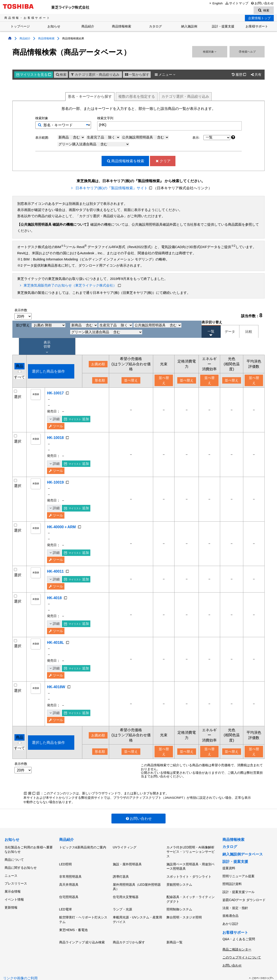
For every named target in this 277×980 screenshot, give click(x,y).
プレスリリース (16, 877)
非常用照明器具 (70, 873)
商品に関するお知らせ (21, 864)
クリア (163, 161)
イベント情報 (14, 889)
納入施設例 (189, 27)
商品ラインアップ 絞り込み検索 (82, 929)
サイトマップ (237, 3)
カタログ (155, 27)
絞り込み (185, 97)
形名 (90, 97)
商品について (14, 858)
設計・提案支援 (223, 27)
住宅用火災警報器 (126, 890)
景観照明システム (179, 880)
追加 (76, 420)
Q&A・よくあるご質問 (239, 926)
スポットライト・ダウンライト (189, 873)
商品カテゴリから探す (129, 929)
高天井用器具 (69, 880)
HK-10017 (55, 394)
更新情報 (11, 896)
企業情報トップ (259, 19)
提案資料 (229, 868)
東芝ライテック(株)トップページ (27, 966)
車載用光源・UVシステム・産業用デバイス (137, 910)
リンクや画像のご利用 (20, 959)
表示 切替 (47, 348)
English (216, 3)
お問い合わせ (262, 3)
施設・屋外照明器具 (127, 862)
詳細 (54, 420)
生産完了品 (103, 138)
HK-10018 (55, 438)
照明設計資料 (232, 880)
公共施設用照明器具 (145, 138)
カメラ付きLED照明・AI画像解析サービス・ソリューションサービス (191, 851)
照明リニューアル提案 (238, 874)
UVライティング (125, 847)
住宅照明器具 (69, 890)
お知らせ (54, 27)
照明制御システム (179, 901)
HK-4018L (55, 643)
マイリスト (34, 75)
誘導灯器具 (121, 873)
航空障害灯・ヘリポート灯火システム (83, 910)
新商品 (72, 138)
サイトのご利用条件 (97, 966)
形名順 (100, 381)
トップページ (20, 27)
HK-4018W (56, 688)
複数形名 (137, 97)
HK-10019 (55, 483)
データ (230, 332)
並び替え (41, 326)
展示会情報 (13, 883)
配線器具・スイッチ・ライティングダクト (191, 893)
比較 (249, 332)
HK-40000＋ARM (61, 527)
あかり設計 (230, 912)
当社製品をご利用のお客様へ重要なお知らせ (29, 849)
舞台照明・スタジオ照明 (184, 907)
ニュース (11, 870)
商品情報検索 (122, 27)
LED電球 (65, 901)
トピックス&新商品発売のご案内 (83, 847)
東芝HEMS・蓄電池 (73, 918)
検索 (61, 75)
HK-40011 (55, 572)
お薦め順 (98, 365)
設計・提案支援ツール (238, 887)
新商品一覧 (175, 929)
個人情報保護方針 (66, 966)
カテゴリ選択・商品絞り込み (95, 75)
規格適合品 (230, 906)
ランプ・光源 (122, 901)
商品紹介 (88, 27)
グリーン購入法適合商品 (94, 145)
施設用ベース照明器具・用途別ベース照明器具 (191, 865)
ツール (56, 427)
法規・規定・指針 (235, 899)
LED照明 (65, 862)
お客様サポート (257, 27)
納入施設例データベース (243, 855)
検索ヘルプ (247, 52)
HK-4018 (54, 599)
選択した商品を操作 (48, 372)
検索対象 (210, 52)
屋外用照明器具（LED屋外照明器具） (137, 882)
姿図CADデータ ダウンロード (244, 893)
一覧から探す (137, 75)
